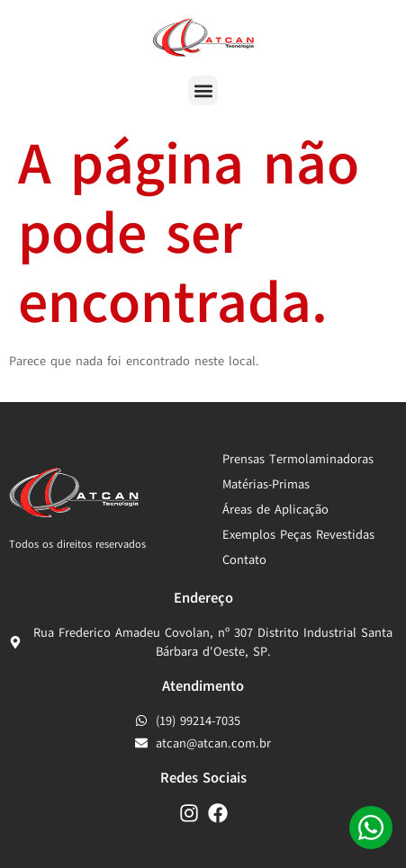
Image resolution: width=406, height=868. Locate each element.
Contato (244, 560)
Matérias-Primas (266, 484)
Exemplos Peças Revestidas (298, 535)
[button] (203, 90)
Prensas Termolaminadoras (298, 459)
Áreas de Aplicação (275, 510)
